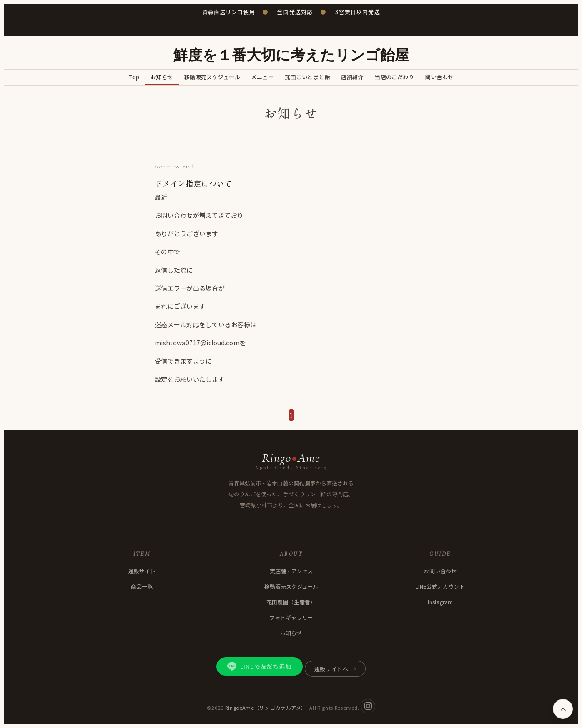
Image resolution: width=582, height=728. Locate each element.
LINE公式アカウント (440, 586)
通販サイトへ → (335, 669)
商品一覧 (142, 586)
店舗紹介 (352, 77)
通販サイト (142, 571)
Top (134, 77)
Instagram (440, 602)
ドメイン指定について (193, 183)
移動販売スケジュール (212, 77)
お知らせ (162, 77)
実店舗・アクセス (291, 571)
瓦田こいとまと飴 (307, 77)
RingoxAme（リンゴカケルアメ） (266, 707)
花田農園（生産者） (291, 602)
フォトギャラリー (291, 617)
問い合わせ (439, 77)
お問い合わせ (440, 571)
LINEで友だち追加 (260, 667)
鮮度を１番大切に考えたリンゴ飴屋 (291, 55)
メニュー (262, 77)
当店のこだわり (394, 77)
